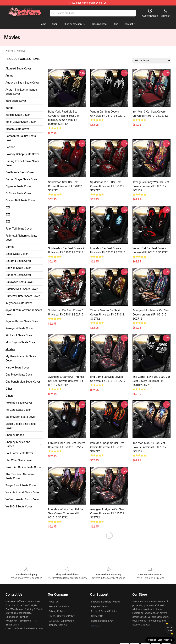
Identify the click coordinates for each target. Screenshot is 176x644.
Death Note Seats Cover (20, 172)
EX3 (8, 222)
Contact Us (97, 616)
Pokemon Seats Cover (19, 403)
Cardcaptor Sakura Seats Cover (21, 138)
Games (10, 247)
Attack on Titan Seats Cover (22, 83)
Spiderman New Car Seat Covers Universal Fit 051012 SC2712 (65, 186)
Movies (21, 51)
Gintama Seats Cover (18, 261)
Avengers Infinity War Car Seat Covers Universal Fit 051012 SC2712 (151, 186)
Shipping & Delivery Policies (105, 602)
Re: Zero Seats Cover (18, 410)
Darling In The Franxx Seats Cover (22, 163)
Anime (9, 76)
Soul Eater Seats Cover (19, 453)
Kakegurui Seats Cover (19, 328)
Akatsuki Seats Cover (18, 69)
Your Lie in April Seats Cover (23, 492)
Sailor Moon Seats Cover (20, 417)
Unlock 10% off (170, 629)
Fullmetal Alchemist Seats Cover (21, 238)
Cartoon (10, 147)
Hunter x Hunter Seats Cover (23, 296)
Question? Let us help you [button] (160, 640)
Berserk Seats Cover (18, 115)
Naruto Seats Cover (17, 368)
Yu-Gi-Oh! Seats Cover (19, 507)
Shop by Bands (15, 435)
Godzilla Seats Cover (18, 268)
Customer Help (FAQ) (102, 621)
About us (54, 602)
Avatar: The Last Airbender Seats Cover (22, 92)
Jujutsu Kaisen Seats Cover (22, 321)
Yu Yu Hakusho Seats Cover (22, 499)
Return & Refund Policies (104, 611)
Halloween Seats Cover (19, 282)
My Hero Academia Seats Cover (21, 358)
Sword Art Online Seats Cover (23, 467)
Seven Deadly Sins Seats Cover (21, 426)
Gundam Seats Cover (18, 275)
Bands (9, 108)
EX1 (8, 207)
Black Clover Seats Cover (21, 122)
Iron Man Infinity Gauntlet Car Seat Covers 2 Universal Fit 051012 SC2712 (66, 513)
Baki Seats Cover (16, 101)
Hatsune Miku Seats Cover (21, 289)
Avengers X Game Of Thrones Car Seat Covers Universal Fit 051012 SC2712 (66, 381)
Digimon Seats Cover (18, 186)
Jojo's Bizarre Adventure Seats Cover (24, 312)
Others (9, 396)
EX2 (8, 215)
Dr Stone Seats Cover (18, 193)
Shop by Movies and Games (18, 444)
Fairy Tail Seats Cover (19, 229)
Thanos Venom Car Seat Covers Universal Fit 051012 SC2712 (107, 315)
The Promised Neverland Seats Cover (20, 476)
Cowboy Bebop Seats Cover (22, 154)
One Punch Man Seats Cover (23, 382)
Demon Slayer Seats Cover (22, 179)
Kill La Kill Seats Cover (19, 335)
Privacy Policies (57, 611)
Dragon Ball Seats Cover (20, 200)
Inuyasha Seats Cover (19, 303)
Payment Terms (99, 606)
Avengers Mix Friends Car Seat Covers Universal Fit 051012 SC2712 (151, 315)
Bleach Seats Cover (17, 129)
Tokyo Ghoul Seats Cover (21, 485)
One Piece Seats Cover (19, 375)
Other (9, 389)
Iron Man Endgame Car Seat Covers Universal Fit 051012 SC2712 (107, 447)
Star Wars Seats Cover (19, 460)
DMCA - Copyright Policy (62, 616)
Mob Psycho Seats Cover (21, 342)
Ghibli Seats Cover (17, 254)
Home (9, 51)
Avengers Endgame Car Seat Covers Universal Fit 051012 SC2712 (107, 513)
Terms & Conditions (59, 606)
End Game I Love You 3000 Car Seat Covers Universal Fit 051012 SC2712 (151, 381)
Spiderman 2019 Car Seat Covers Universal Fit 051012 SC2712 (107, 186)
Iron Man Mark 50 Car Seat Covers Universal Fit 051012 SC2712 (149, 447)
